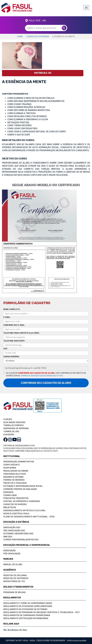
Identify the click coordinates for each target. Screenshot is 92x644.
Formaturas (10, 495)
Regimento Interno (13, 477)
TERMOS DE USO (11, 431)
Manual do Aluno (13, 564)
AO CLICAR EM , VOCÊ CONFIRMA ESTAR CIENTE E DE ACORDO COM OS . (45, 374)
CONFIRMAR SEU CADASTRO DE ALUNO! (46, 383)
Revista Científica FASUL (16, 514)
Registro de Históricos (16, 578)
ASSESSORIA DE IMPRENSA (16, 428)
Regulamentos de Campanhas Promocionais (27, 615)
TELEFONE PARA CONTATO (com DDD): (21, 333)
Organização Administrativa (19, 462)
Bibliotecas (10, 507)
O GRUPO (8, 419)
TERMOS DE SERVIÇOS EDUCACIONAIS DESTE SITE (42, 376)
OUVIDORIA (9, 435)
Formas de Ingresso (14, 480)
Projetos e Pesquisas (15, 483)
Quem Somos (10, 468)
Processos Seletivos (15, 474)
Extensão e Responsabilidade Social (23, 486)
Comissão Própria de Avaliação (20, 489)
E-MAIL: (7, 317)
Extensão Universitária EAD (18, 534)
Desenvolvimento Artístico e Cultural (24, 511)
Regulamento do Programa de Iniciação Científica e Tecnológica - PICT (42, 612)
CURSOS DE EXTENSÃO (38, 37)
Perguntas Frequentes (16, 498)
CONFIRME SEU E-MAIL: (14, 325)
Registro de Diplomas (15, 575)
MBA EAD (8, 537)
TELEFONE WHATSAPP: (14, 341)
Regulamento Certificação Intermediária (26, 618)
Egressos (8, 492)
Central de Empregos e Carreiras (22, 501)
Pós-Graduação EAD (14, 531)
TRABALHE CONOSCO (13, 425)
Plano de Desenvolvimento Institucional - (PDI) (29, 517)
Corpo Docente (12, 465)
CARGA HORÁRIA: (11, 357)
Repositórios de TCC (14, 581)
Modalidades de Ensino (16, 471)
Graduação (9, 551)
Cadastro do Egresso (15, 504)
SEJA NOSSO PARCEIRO (14, 422)
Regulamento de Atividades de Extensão (25, 609)
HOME (20, 37)
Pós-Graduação (12, 554)
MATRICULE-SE (43, 73)
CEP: (6, 349)
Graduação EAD (12, 527)
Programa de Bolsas (14, 592)
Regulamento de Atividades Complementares (28, 606)
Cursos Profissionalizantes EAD (21, 540)
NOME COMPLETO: (12, 309)
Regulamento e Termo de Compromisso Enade (28, 603)
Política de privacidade (77, 641)
